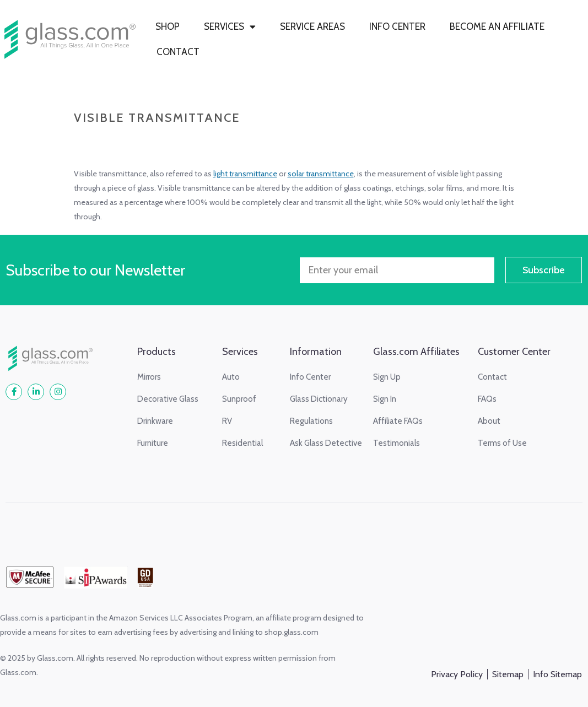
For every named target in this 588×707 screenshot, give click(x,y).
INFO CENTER (397, 26)
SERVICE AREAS (312, 26)
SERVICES (230, 27)
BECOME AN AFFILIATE (497, 26)
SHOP (168, 26)
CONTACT (178, 52)
